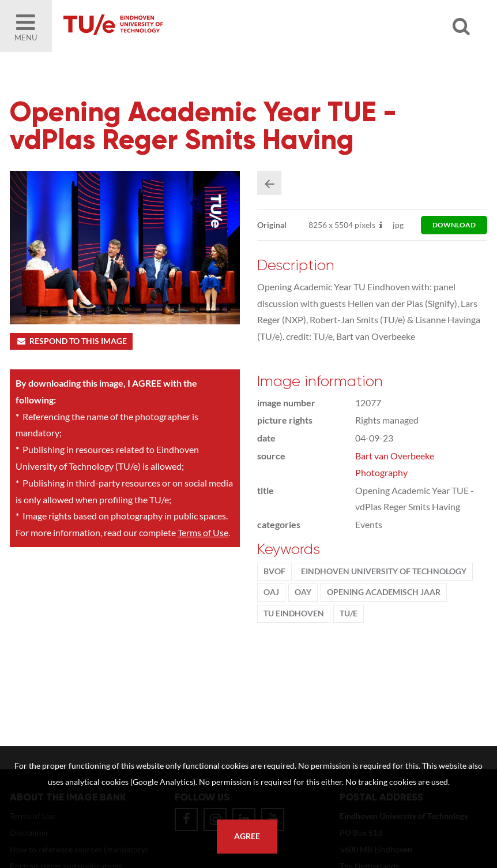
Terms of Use (203, 532)
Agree (247, 836)
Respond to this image (71, 341)
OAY (303, 592)
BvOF (274, 571)
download (454, 225)
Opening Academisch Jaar (384, 592)
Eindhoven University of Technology (384, 571)
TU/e (349, 613)
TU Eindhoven (294, 613)
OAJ (271, 592)
